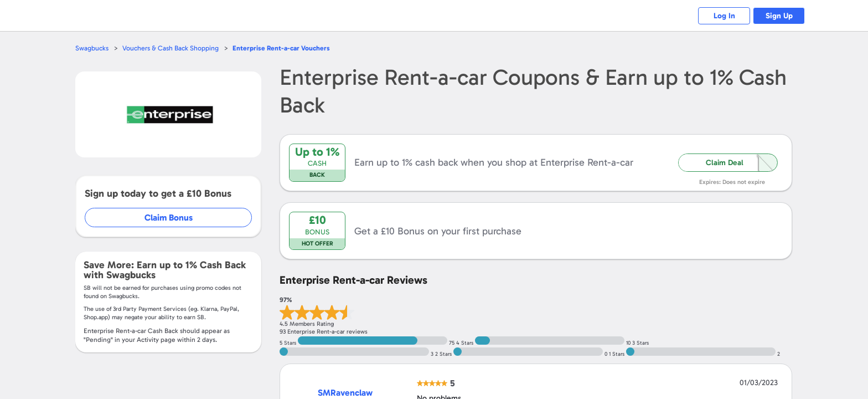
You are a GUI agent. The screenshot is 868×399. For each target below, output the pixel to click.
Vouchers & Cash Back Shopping (173, 48)
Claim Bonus (169, 218)
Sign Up (777, 16)
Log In (719, 16)
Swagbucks (92, 48)
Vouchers (286, 48)
